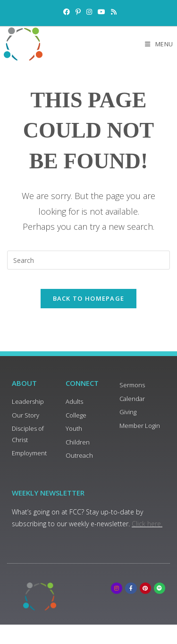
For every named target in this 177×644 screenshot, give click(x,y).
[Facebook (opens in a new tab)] (67, 12)
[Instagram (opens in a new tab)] (89, 12)
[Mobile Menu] (159, 44)
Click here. (147, 524)
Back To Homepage (89, 298)
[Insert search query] (88, 260)
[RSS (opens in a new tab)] (112, 12)
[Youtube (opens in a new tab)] (101, 12)
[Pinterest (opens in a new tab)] (78, 12)
